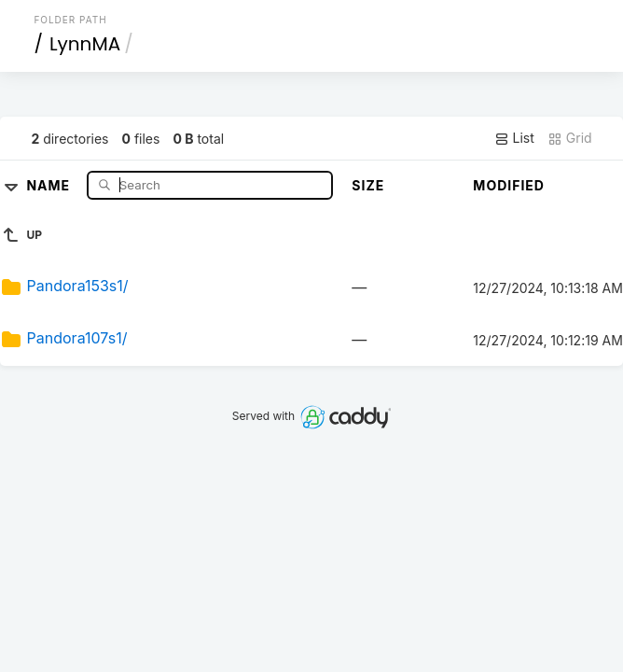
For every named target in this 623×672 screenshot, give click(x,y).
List (514, 138)
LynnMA (85, 44)
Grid (570, 138)
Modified (509, 185)
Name (50, 184)
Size (368, 185)
